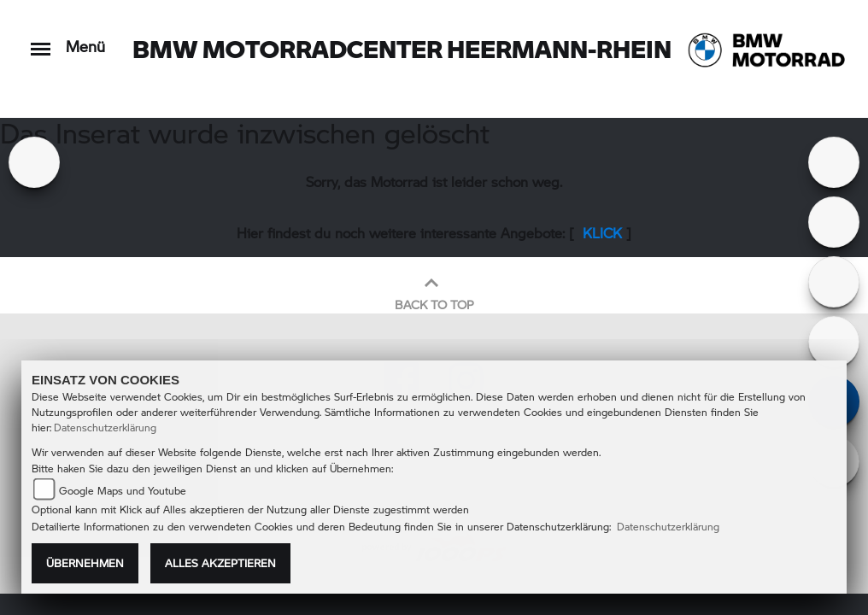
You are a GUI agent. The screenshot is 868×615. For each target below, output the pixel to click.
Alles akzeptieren (220, 563)
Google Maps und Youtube (123, 491)
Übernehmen (85, 563)
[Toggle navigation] (41, 41)
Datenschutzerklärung (105, 428)
